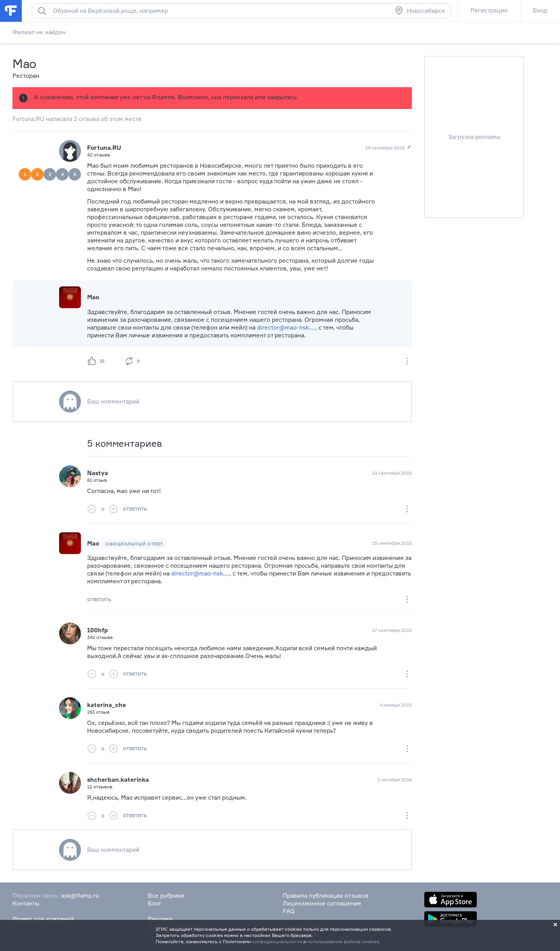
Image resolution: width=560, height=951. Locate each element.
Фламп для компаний (43, 919)
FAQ (289, 911)
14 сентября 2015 (392, 473)
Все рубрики (166, 896)
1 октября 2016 (395, 780)
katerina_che (107, 705)
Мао (93, 543)
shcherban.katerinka (118, 780)
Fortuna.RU (104, 148)
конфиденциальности (277, 941)
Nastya (98, 473)
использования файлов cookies (343, 941)
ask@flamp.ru (80, 896)
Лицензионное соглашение (322, 903)
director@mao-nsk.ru (286, 327)
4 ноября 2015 (396, 705)
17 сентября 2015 (392, 630)
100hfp (98, 630)
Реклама (160, 919)
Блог (155, 903)
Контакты (26, 903)
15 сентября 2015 (392, 543)
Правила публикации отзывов (326, 896)
